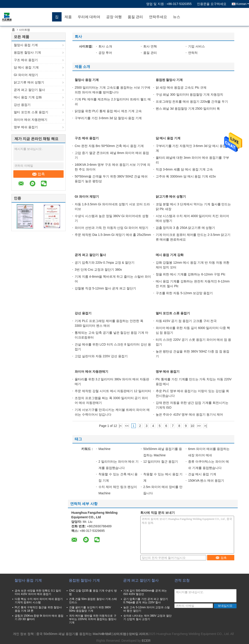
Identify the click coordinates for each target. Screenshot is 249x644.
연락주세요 (158, 17)
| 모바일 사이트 (138, 634)
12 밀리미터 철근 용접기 (161, 462)
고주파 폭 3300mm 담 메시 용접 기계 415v (186, 176)
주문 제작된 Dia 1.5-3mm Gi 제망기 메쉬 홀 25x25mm (113, 235)
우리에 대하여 (89, 17)
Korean (243, 4)
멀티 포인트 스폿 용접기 (31, 112)
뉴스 (177, 17)
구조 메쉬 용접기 (26, 60)
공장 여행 (114, 17)
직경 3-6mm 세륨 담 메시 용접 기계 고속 (184, 169)
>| (206, 426)
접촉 (39, 174)
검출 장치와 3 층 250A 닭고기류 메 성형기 (186, 228)
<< (127, 426)
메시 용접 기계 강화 (28, 97)
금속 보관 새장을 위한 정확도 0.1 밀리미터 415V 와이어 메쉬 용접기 (38, 592)
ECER (146, 641)
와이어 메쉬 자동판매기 (31, 120)
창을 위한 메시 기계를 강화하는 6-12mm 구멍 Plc (191, 274)
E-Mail (106, 634)
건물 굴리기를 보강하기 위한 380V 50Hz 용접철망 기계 (90, 609)
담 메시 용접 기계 (26, 67)
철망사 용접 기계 (26, 45)
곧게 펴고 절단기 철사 (29, 90)
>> (199, 426)
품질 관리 (135, 17)
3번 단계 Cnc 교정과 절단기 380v (98, 270)
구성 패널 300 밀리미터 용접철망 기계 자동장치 (190, 95)
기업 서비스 (196, 46)
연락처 (193, 53)
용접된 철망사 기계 (27, 52)
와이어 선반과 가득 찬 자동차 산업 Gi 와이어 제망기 (111, 228)
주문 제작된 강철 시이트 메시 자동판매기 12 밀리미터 (113, 391)
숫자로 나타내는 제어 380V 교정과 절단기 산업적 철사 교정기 (147, 617)
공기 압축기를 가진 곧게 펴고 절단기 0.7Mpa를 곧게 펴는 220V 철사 (146, 601)
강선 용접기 (22, 105)
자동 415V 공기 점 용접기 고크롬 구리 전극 (186, 321)
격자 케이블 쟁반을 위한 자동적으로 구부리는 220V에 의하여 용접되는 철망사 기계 (93, 619)
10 (192, 426)
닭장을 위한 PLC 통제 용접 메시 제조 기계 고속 (108, 111)
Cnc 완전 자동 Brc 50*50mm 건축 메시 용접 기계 (109, 146)
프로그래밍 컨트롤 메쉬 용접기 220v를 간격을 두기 (192, 102)
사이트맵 (120, 634)
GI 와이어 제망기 (26, 75)
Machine (104, 449)
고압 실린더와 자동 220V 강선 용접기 (101, 356)
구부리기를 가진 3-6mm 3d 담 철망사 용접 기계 (108, 118)
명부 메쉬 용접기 (26, 127)
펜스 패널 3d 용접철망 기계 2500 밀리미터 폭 (188, 109)
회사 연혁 (150, 46)
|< (120, 426)
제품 (68, 17)
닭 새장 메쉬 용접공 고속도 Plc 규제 (181, 88)
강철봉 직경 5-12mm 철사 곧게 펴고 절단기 (105, 288)
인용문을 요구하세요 (212, 4)
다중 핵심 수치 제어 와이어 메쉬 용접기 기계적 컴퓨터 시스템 (39, 601)
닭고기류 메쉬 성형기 (29, 82)
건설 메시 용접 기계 (202, 474)
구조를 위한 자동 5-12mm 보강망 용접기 (184, 293)
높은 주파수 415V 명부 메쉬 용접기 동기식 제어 (189, 414)
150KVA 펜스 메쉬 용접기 (206, 481)
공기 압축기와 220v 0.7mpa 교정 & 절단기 (105, 263)
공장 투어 (105, 53)
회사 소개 (105, 46)
